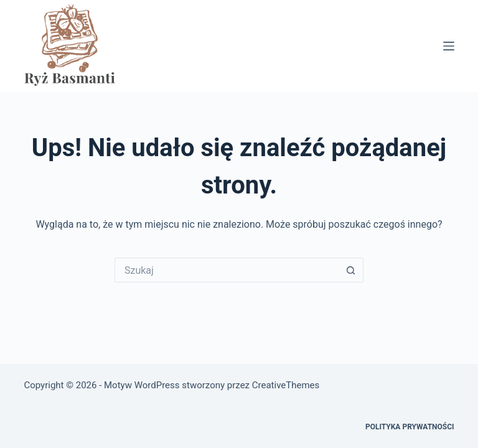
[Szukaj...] (227, 270)
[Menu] (449, 46)
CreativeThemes (286, 385)
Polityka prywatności (410, 427)
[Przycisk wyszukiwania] (351, 270)
